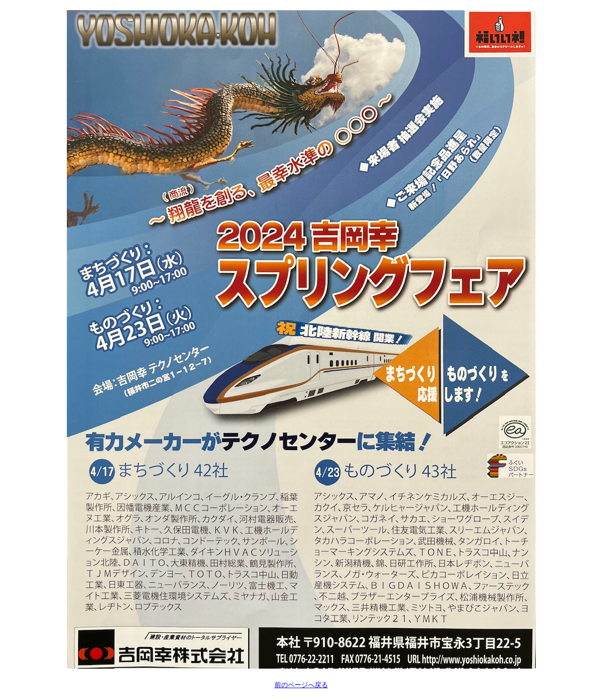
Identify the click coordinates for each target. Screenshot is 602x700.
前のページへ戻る (301, 685)
